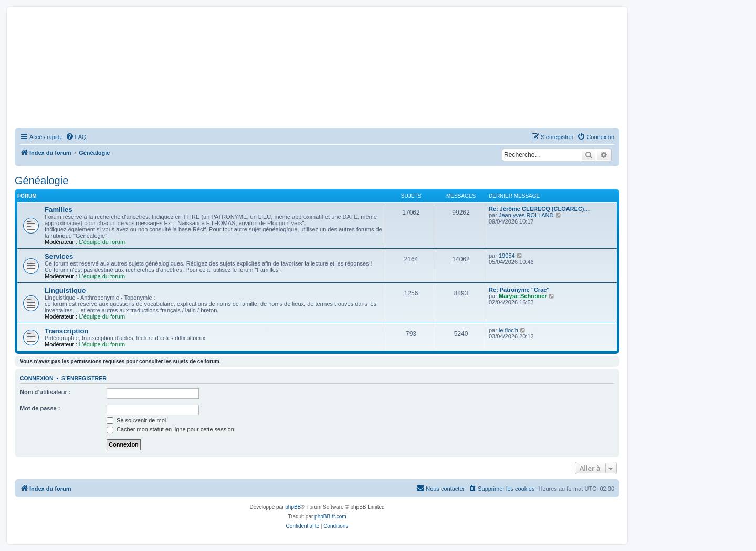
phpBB (293, 507)
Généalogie (41, 181)
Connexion (37, 378)
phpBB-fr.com (330, 517)
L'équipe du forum (102, 242)
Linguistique (65, 290)
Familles (59, 210)
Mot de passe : (40, 408)
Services (59, 256)
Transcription (67, 331)
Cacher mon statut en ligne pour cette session (170, 429)
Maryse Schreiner (523, 296)
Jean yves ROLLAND (526, 215)
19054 (507, 256)
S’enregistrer (84, 378)
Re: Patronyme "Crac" (519, 290)
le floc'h (508, 330)
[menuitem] (76, 137)
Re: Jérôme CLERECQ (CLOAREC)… (539, 209)
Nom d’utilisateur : (45, 392)
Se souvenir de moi (136, 420)
